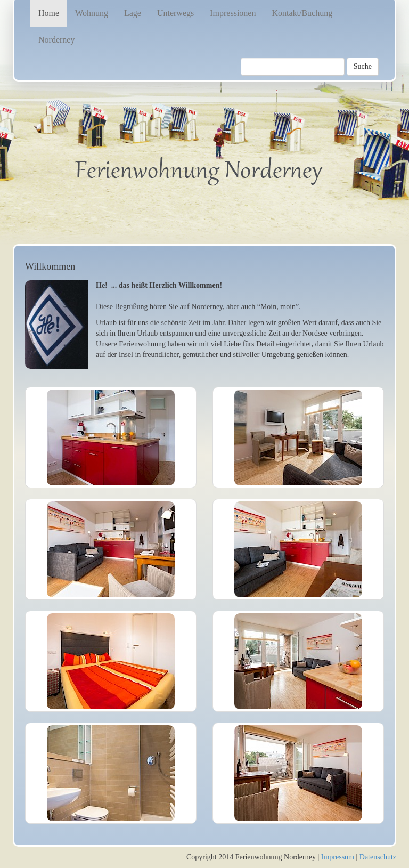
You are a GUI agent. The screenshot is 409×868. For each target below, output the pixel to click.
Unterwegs (175, 13)
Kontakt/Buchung (302, 13)
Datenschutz (378, 857)
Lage (133, 13)
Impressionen (233, 13)
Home (49, 13)
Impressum (338, 857)
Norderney (56, 40)
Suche (363, 66)
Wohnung (92, 13)
